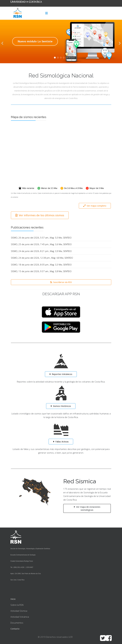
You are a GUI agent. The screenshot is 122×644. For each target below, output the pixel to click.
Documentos (17, 623)
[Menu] (47, 13)
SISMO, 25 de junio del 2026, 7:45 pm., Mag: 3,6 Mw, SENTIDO (41, 244)
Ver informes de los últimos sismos (40, 215)
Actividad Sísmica (19, 611)
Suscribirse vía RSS (61, 282)
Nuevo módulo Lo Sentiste (35, 41)
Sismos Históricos (61, 406)
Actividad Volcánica (20, 617)
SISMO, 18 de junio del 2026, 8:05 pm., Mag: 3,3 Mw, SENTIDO (41, 265)
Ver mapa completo (95, 206)
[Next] (119, 41)
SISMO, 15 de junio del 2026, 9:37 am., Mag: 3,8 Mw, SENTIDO (41, 271)
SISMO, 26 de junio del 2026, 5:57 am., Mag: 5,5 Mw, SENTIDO (41, 238)
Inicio (13, 599)
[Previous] (3, 41)
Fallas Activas (61, 442)
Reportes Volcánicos (61, 374)
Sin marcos (61, 155)
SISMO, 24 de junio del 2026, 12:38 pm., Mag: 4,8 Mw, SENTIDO (42, 258)
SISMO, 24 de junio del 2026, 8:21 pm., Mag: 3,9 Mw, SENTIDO (41, 251)
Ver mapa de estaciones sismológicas (87, 508)
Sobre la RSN (17, 605)
